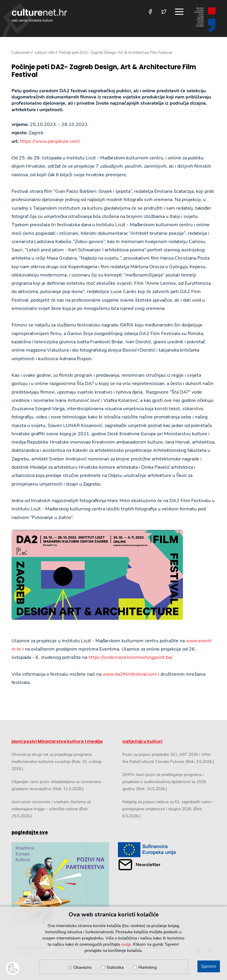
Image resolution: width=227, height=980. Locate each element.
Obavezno (82, 967)
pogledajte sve (30, 832)
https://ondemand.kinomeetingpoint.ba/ (130, 657)
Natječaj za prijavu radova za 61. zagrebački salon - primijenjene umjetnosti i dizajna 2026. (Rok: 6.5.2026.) (168, 809)
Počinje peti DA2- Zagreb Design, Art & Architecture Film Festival (104, 71)
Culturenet (21, 53)
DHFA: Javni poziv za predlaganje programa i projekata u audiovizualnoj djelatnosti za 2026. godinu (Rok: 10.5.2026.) (165, 782)
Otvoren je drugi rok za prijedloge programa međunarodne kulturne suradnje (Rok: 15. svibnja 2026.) (56, 762)
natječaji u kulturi (142, 741)
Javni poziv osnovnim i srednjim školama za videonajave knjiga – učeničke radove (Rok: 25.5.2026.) (51, 809)
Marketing (147, 967)
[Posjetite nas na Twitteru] (164, 12)
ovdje (126, 944)
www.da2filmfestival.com (130, 674)
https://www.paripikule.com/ (50, 141)
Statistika (115, 967)
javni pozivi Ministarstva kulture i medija (57, 741)
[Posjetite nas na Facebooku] (150, 12)
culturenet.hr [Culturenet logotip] (39, 15)
